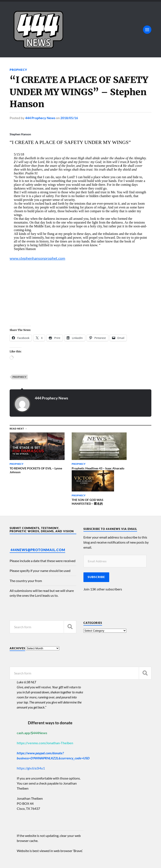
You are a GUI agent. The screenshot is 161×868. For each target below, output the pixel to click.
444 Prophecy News (40, 118)
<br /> (22, 293)
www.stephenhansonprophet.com (39, 258)
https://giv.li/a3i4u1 (31, 730)
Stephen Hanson (20, 134)
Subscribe (96, 539)
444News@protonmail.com (38, 512)
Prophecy (18, 70)
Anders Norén (35, 860)
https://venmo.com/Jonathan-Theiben (45, 705)
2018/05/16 (69, 118)
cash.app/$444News (32, 695)
